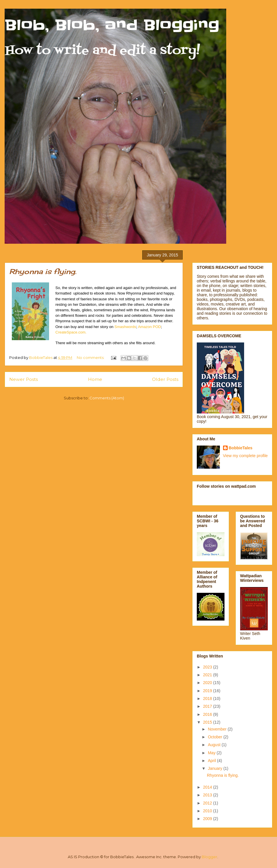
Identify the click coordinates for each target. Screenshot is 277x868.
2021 (208, 675)
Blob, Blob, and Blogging (112, 25)
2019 (208, 691)
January (216, 768)
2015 (208, 722)
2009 (208, 819)
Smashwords (125, 327)
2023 (208, 667)
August (215, 745)
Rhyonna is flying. (43, 271)
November (218, 729)
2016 (208, 714)
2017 (208, 706)
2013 (208, 795)
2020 (208, 683)
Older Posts (165, 379)
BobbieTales (241, 448)
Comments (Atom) (107, 398)
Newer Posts (24, 379)
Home (95, 379)
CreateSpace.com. (71, 332)
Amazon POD (149, 327)
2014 (208, 787)
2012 (208, 803)
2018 (208, 699)
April (212, 761)
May (212, 753)
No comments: (91, 357)
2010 (208, 811)
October (216, 737)
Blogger (209, 857)
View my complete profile (245, 456)
